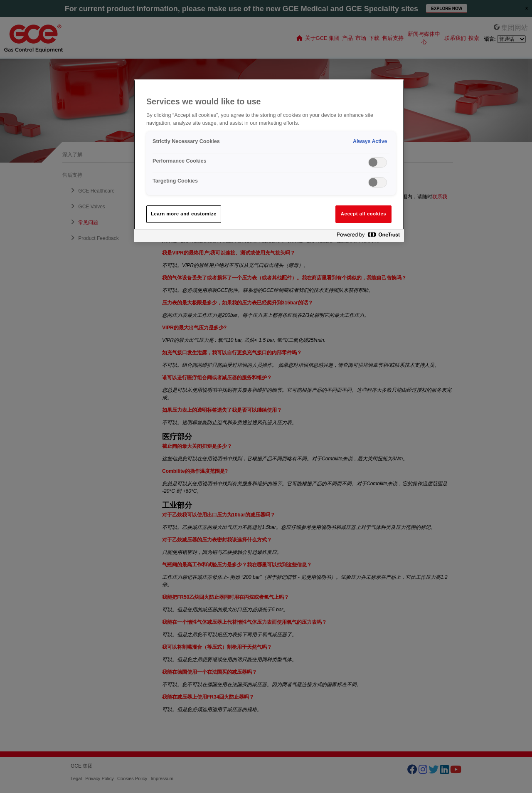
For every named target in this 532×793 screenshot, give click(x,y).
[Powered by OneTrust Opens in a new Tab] (368, 237)
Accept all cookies (364, 214)
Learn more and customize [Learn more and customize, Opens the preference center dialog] (184, 214)
